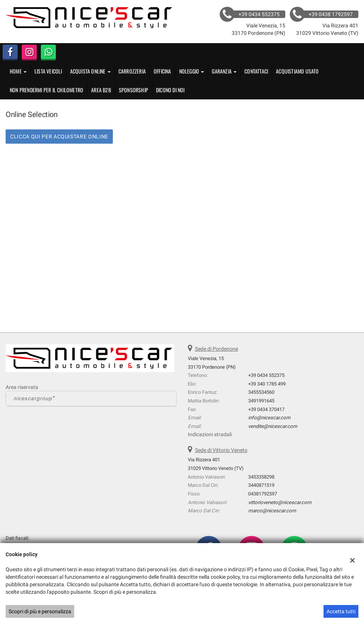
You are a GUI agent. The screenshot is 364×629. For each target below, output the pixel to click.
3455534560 (261, 392)
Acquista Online (90, 71)
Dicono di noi (170, 90)
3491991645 (261, 401)
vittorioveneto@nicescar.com (280, 502)
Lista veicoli (48, 71)
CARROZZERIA (132, 71)
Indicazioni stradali (210, 434)
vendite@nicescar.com (273, 426)
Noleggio (192, 71)
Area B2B (101, 90)
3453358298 (261, 477)
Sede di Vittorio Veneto (221, 450)
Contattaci (256, 71)
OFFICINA (163, 71)
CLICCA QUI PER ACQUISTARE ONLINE (59, 137)
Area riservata (22, 387)
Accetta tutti (341, 611)
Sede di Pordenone (216, 349)
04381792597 (263, 494)
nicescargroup (33, 398)
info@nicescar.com (269, 418)
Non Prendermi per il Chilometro (46, 90)
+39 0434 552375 (266, 375)
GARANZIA (224, 71)
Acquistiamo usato (297, 71)
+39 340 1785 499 (267, 384)
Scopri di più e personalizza (40, 611)
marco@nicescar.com (272, 511)
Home (18, 71)
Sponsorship (133, 90)
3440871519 (261, 485)
